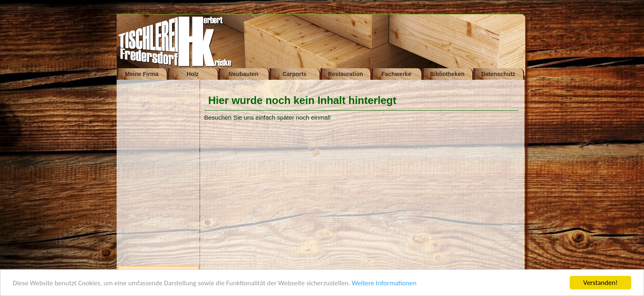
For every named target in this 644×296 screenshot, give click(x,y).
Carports (294, 74)
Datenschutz (498, 74)
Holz (193, 74)
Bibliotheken (447, 74)
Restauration (345, 74)
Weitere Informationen (384, 283)
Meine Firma (142, 74)
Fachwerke (396, 74)
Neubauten (244, 74)
